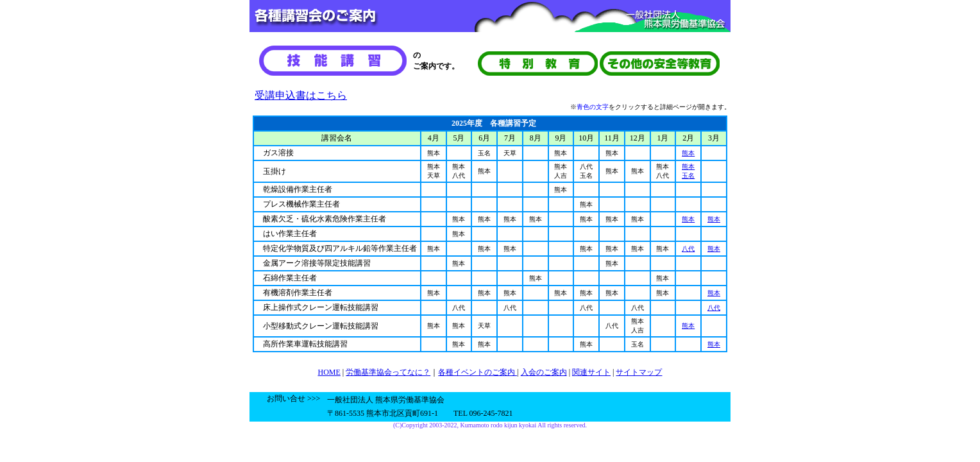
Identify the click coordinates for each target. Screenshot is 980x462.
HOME (329, 372)
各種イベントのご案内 (477, 372)
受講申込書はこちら (301, 95)
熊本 (688, 153)
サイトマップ (639, 372)
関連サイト (591, 372)
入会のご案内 (544, 372)
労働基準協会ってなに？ (388, 372)
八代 (688, 249)
